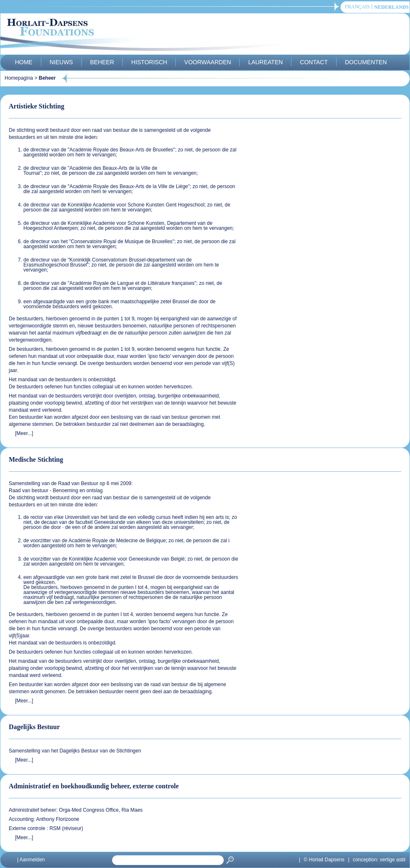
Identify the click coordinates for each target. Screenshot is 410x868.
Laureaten (265, 62)
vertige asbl (393, 860)
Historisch (149, 62)
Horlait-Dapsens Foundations (150, 35)
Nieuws (61, 62)
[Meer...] (24, 433)
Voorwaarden (208, 62)
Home (24, 62)
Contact (314, 62)
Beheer (102, 62)
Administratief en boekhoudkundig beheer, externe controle (94, 786)
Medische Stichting (36, 459)
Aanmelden (32, 860)
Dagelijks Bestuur (34, 727)
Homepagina (19, 78)
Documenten (366, 62)
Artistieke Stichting (37, 106)
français (357, 7)
